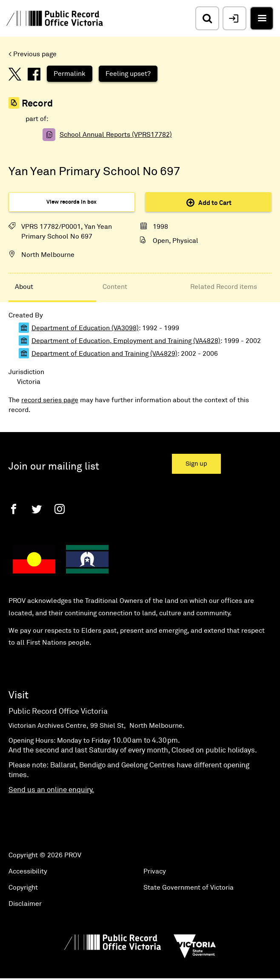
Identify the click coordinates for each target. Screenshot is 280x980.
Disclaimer (25, 904)
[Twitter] (37, 509)
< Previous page (33, 54)
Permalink (70, 74)
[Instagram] (60, 509)
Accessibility (28, 871)
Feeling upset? (128, 74)
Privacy (155, 871)
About (24, 287)
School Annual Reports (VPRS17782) (116, 135)
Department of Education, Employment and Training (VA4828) (126, 341)
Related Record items (224, 287)
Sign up (196, 464)
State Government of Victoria (189, 888)
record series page (50, 400)
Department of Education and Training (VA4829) (104, 354)
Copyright (23, 888)
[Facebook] (14, 509)
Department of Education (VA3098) (85, 328)
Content (115, 287)
